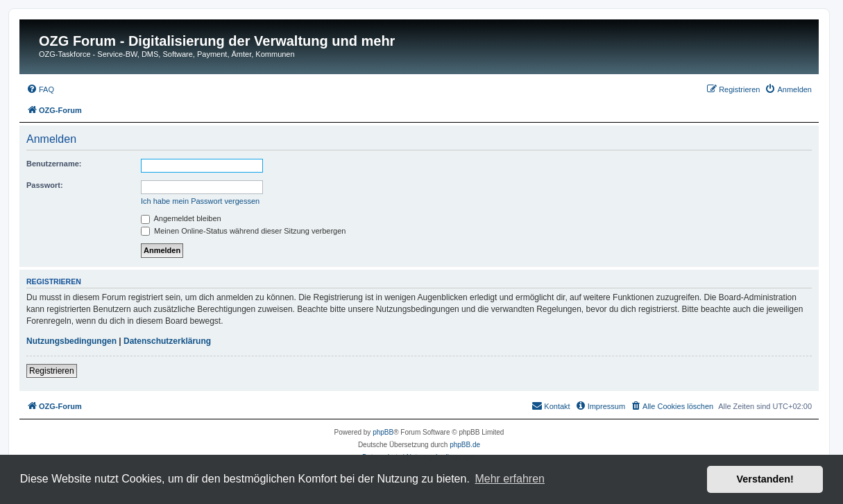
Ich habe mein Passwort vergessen (200, 201)
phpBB (383, 432)
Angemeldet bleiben (181, 218)
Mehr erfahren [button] (510, 479)
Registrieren (52, 371)
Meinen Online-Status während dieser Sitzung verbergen (243, 231)
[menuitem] (40, 89)
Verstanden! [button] (765, 479)
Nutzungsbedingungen (71, 341)
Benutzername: (54, 164)
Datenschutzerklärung (167, 341)
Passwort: (45, 185)
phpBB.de (465, 445)
